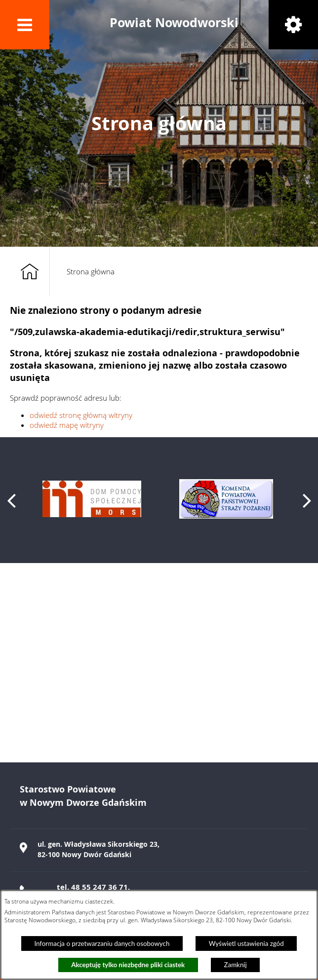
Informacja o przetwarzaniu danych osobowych (102, 943)
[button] (25, 25)
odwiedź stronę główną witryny (81, 415)
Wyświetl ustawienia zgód (246, 943)
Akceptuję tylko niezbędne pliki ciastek (128, 965)
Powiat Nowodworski (174, 22)
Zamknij (236, 965)
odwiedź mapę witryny (67, 425)
